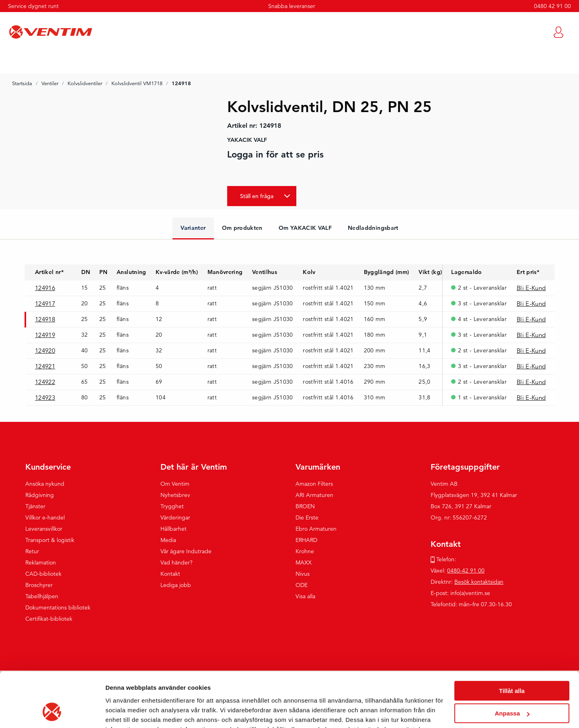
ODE (302, 585)
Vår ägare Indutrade (186, 551)
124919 (45, 335)
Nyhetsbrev (175, 495)
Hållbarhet (173, 529)
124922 (45, 382)
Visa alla (305, 596)
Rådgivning (40, 495)
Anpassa (512, 664)
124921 (45, 366)
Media (168, 540)
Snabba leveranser (292, 6)
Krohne (305, 551)
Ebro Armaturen (316, 529)
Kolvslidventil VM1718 (137, 84)
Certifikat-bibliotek (49, 619)
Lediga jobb (176, 585)
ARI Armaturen (314, 495)
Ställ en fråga (257, 196)
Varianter (193, 228)
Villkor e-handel (45, 517)
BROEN (305, 506)
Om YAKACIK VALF (305, 228)
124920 (45, 351)
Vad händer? (177, 562)
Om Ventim (175, 484)
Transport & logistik (50, 540)
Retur (32, 551)
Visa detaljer (123, 712)
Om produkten (242, 228)
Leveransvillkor (44, 529)
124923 (45, 398)
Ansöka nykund (45, 484)
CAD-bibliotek (43, 574)
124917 (45, 304)
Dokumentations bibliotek (58, 607)
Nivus (303, 574)
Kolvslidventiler (85, 84)
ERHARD (306, 540)
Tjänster (35, 506)
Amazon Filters (314, 484)
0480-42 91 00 (466, 571)
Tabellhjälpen (42, 596)
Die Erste (307, 517)
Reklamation (41, 562)
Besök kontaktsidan (479, 582)
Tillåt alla (512, 642)
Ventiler (50, 84)
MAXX (304, 562)
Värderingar (175, 517)
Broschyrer (39, 585)
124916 (45, 288)
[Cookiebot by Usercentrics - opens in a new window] (52, 712)
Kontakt (170, 574)
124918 (45, 319)
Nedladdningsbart (373, 228)
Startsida (22, 84)
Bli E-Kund (531, 288)
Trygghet (172, 506)
